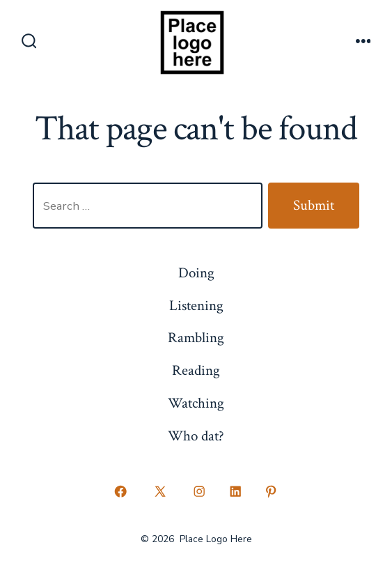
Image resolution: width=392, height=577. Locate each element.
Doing (196, 273)
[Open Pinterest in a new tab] (272, 492)
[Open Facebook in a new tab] (121, 492)
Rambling (196, 338)
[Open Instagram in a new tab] (200, 492)
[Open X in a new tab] (160, 492)
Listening (196, 306)
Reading (196, 370)
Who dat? (196, 436)
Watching (196, 403)
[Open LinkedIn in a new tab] (235, 492)
